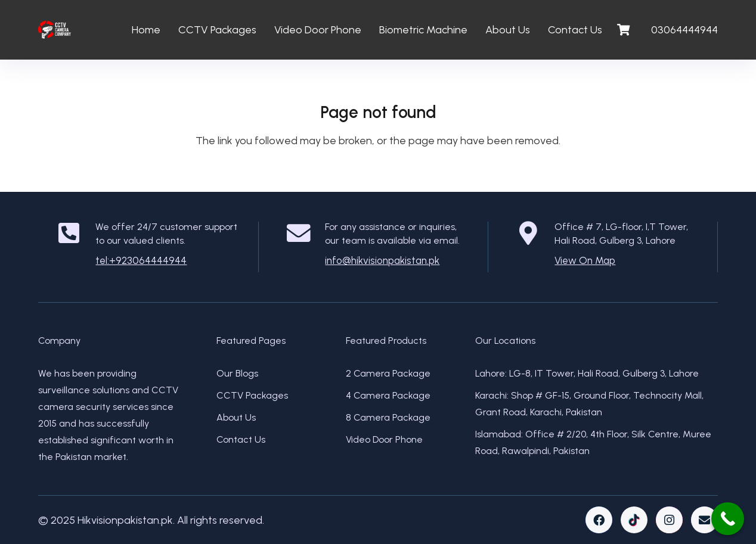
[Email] (704, 520)
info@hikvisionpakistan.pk (382, 260)
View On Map (585, 260)
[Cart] (624, 30)
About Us (236, 417)
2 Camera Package (388, 373)
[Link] (55, 30)
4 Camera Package (388, 395)
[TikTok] (634, 520)
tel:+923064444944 (141, 260)
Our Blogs (237, 373)
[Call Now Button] (728, 519)
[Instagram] (669, 520)
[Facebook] (599, 520)
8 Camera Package (388, 417)
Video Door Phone (384, 439)
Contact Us (241, 439)
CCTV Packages (252, 395)
